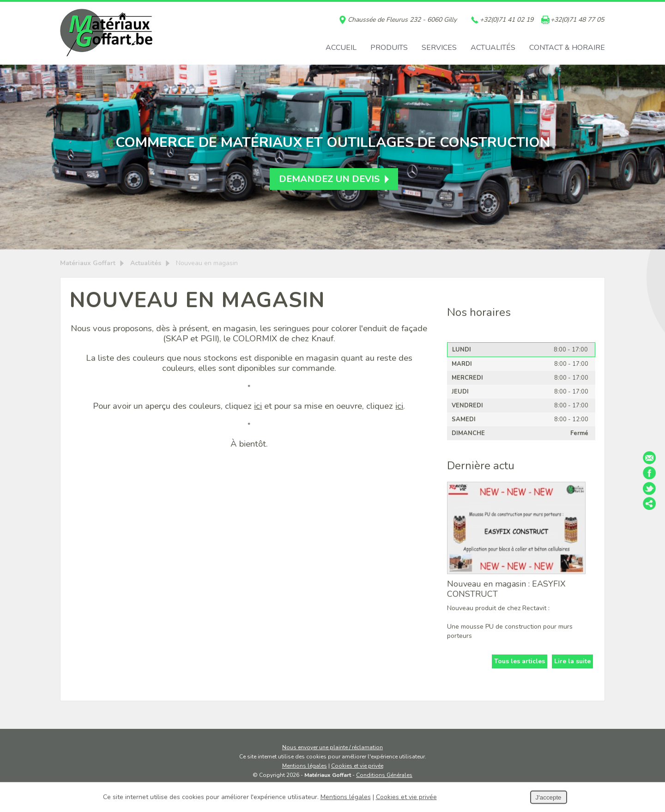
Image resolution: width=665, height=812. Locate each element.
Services (439, 48)
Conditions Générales (384, 775)
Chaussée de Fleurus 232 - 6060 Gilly (402, 20)
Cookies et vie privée (357, 766)
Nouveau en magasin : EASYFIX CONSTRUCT (506, 589)
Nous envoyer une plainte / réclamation (332, 747)
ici (258, 406)
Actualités (493, 48)
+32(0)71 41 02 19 (507, 20)
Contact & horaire (567, 48)
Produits (389, 48)
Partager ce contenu (649, 503)
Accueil (341, 48)
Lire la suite (572, 661)
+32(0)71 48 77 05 (577, 20)
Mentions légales (305, 766)
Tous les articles (520, 661)
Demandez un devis (329, 179)
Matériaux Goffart (88, 263)
